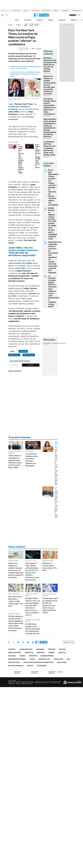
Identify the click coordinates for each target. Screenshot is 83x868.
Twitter (9, 642)
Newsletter (79, 20)
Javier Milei (26, 25)
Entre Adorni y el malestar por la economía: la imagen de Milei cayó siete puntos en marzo (39, 156)
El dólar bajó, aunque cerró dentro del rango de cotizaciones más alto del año (33, 629)
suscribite (73, 15)
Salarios (26, 11)
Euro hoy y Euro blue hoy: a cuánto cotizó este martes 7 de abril (16, 601)
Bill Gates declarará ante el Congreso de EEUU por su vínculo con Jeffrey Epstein (50, 65)
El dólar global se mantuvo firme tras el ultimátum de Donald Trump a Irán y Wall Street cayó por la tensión (16, 623)
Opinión (74, 20)
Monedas (46, 343)
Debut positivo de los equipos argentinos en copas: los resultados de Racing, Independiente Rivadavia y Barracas (50, 128)
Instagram (18, 642)
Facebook (14, 642)
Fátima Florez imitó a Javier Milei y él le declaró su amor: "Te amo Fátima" (25, 68)
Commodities (57, 343)
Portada (12, 649)
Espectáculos (44, 659)
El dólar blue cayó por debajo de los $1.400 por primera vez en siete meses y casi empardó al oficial (50, 605)
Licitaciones (42, 666)
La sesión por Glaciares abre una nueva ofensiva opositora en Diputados (32, 460)
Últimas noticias (26, 649)
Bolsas (51, 343)
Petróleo (56, 11)
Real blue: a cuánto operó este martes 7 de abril (50, 567)
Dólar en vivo (16, 11)
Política (51, 20)
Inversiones (65, 11)
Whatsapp (33, 642)
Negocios (62, 20)
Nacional (12, 656)
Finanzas (40, 20)
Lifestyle (62, 653)
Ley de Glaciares (76, 11)
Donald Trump (35, 11)
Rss (68, 659)
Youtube (28, 642)
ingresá (79, 15)
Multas (30, 666)
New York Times (29, 355)
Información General (17, 659)
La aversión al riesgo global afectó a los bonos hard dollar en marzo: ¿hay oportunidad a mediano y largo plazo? (54, 291)
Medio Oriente (46, 11)
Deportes (33, 656)
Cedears (64, 343)
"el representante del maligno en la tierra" (23, 263)
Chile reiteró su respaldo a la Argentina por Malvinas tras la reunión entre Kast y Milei (15, 461)
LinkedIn (23, 642)
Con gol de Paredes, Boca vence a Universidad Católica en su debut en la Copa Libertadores (50, 106)
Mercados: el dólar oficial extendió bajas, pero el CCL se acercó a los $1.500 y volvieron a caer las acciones (32, 572)
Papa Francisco (14, 355)
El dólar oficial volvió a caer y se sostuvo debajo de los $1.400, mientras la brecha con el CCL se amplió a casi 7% (33, 607)
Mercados (29, 653)
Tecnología (58, 659)
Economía (28, 20)
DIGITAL (18, 673)
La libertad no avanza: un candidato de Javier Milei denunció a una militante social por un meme (25, 74)
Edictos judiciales (16, 666)
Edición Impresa (47, 656)
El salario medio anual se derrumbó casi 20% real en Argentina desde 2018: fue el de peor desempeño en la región (22, 159)
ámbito (11, 25)
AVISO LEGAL (62, 662)
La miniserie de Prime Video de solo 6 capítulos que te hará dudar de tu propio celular (49, 148)
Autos (32, 659)
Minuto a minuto (32, 561)
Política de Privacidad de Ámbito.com (39, 662)
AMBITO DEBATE (56, 673)
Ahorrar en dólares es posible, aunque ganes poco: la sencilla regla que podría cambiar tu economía (50, 85)
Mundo (23, 656)
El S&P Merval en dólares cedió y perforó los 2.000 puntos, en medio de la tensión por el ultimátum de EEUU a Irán (53, 223)
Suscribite (31, 365)
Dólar (17, 20)
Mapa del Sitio (14, 662)
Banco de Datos (15, 653)
